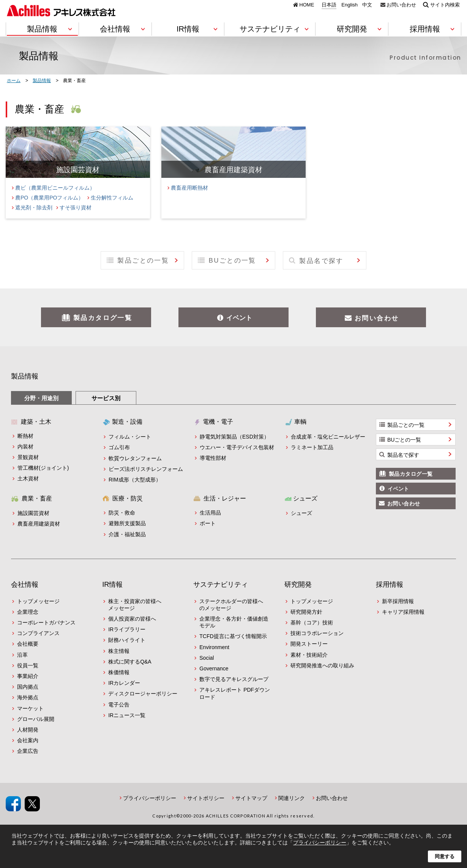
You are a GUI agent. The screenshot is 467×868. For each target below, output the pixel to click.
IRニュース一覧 (127, 715)
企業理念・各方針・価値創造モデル (234, 622)
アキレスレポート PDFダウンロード (235, 693)
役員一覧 (28, 665)
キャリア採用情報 (403, 612)
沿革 (22, 655)
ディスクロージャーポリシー (143, 694)
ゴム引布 (119, 447)
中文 (367, 5)
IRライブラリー (127, 629)
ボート (208, 523)
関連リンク (292, 798)
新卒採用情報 (398, 601)
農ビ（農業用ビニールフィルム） (55, 188)
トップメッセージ (38, 601)
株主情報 (119, 651)
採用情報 (390, 584)
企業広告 (28, 751)
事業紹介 (28, 676)
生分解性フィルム (112, 198)
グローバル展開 (36, 719)
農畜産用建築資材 (39, 524)
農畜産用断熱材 (189, 188)
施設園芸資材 (33, 513)
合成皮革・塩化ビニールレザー (328, 437)
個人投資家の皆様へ (132, 619)
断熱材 (25, 436)
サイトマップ (251, 798)
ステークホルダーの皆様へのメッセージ (231, 605)
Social (207, 658)
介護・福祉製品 (127, 534)
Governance (214, 668)
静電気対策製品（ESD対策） (234, 437)
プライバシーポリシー (150, 798)
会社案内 (28, 740)
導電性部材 (213, 458)
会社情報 (25, 584)
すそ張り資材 (76, 207)
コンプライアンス (38, 633)
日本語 (329, 5)
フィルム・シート (130, 437)
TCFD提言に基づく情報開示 (233, 636)
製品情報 (25, 376)
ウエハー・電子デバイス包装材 (237, 447)
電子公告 (119, 705)
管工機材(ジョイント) (43, 468)
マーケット (30, 708)
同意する (445, 856)
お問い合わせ (401, 5)
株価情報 (119, 672)
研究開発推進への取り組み (322, 665)
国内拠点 (28, 687)
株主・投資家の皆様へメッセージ (135, 605)
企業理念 (28, 612)
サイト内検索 (445, 5)
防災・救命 (122, 513)
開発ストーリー (309, 644)
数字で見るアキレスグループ (234, 679)
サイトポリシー (206, 798)
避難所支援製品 (127, 523)
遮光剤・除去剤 (34, 207)
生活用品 (210, 513)
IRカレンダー (124, 683)
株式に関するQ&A (130, 662)
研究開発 (298, 584)
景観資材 (28, 457)
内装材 (25, 447)
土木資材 (28, 478)
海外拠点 (28, 697)
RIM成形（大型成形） (135, 480)
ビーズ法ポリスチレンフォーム (146, 469)
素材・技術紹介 (309, 655)
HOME (307, 5)
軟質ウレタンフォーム (135, 458)
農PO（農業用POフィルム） (49, 198)
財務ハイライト (127, 640)
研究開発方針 (306, 612)
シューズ (301, 513)
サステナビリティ (221, 584)
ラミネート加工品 (312, 447)
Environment (214, 647)
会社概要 (28, 644)
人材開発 (28, 730)
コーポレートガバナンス (46, 622)
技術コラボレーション (317, 633)
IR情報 (112, 584)
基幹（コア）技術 (312, 622)
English (349, 5)
